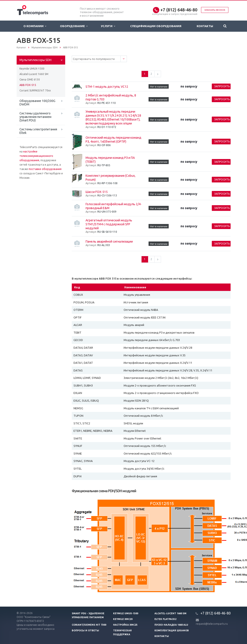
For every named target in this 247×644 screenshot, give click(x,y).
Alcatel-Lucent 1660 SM (34, 74)
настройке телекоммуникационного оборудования (36, 156)
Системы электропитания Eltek (38, 131)
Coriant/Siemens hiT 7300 (89, 625)
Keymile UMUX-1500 (32, 69)
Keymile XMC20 (123, 619)
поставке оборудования (45, 169)
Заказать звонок (215, 10)
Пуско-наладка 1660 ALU (171, 625)
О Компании (35, 26)
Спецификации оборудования (156, 26)
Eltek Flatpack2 (165, 619)
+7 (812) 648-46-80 (179, 10)
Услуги (108, 26)
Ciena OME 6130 (30, 80)
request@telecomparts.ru (212, 624)
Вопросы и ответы (85, 630)
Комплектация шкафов (172, 630)
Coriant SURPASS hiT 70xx (35, 90)
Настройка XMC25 (125, 625)
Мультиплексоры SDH (35, 60)
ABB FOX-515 (28, 85)
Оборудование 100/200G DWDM (37, 103)
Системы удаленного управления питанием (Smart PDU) (35, 117)
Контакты (205, 26)
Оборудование (74, 26)
